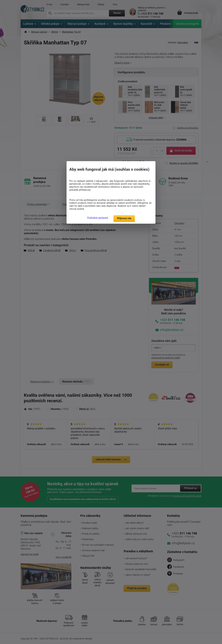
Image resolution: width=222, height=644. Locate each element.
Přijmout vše (124, 218)
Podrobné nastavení (98, 218)
